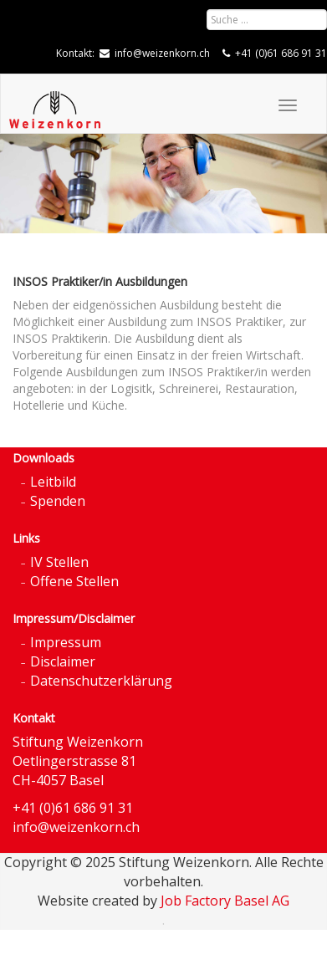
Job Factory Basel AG (225, 901)
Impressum (66, 642)
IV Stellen (59, 562)
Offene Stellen (74, 581)
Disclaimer (63, 661)
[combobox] (267, 20)
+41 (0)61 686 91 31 (281, 53)
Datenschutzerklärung (101, 681)
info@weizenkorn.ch (162, 53)
